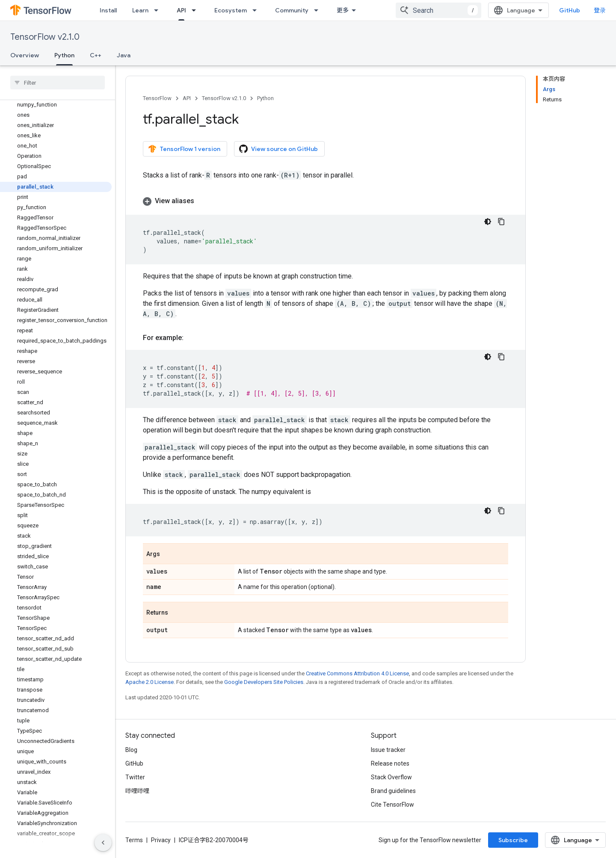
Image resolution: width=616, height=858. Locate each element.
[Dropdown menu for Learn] (159, 10)
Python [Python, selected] (64, 55)
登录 (600, 10)
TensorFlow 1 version (184, 149)
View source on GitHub (278, 149)
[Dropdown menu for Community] (319, 10)
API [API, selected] (181, 10)
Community (292, 10)
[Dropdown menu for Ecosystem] (257, 10)
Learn (140, 10)
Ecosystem (231, 10)
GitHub (570, 10)
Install (108, 10)
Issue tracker (388, 750)
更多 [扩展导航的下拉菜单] (343, 10)
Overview (25, 55)
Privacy (161, 840)
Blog (131, 750)
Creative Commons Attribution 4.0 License (357, 673)
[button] (326, 201)
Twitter (135, 777)
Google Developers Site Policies (264, 682)
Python (265, 98)
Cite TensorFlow (392, 805)
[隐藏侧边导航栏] (103, 843)
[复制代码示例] (501, 222)
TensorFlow (157, 98)
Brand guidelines (393, 791)
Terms (134, 840)
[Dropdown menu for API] (196, 10)
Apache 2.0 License (150, 682)
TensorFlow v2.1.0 (45, 37)
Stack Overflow (391, 777)
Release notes (390, 763)
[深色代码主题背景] (488, 222)
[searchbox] (58, 83)
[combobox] (438, 10)
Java (124, 55)
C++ (96, 55)
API (187, 98)
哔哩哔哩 (137, 791)
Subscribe (513, 840)
